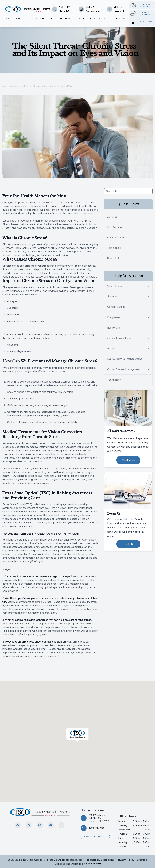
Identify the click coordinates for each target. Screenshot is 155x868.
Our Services (115, 227)
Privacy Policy (125, 860)
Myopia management (141, 5)
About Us (113, 217)
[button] (77, 735)
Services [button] (38, 19)
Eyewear (80, 19)
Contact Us (114, 258)
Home (7, 19)
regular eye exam (31, 469)
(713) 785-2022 (97, 828)
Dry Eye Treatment (141, 14)
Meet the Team (116, 238)
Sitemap (142, 860)
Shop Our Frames (142, 22)
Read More (128, 460)
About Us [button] (21, 19)
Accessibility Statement (99, 860)
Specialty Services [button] (60, 19)
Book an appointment (95, 836)
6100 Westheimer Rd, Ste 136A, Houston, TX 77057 (99, 818)
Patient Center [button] (98, 19)
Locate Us (128, 544)
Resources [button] (118, 19)
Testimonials (114, 248)
